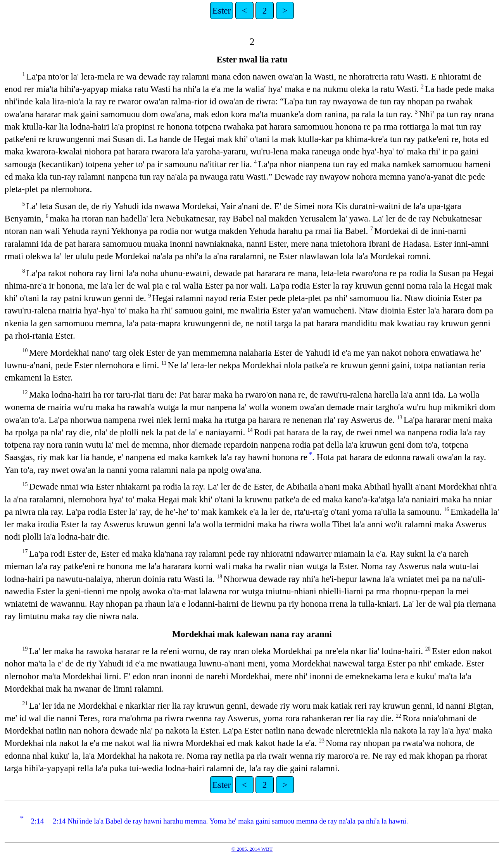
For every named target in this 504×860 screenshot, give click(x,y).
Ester (222, 10)
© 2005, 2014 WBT (252, 849)
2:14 (37, 821)
